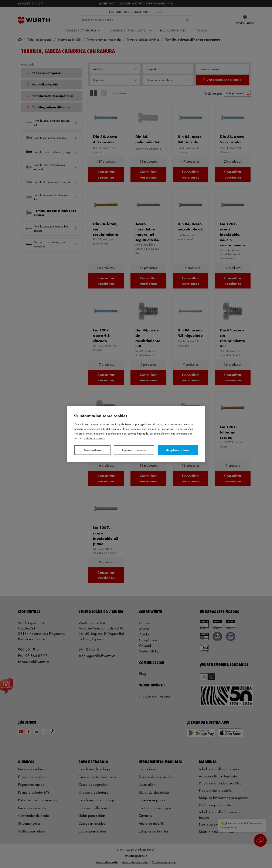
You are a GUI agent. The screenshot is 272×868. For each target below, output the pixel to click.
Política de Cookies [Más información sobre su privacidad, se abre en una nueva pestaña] (94, 438)
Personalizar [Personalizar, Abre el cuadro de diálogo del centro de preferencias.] (92, 450)
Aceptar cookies (178, 450)
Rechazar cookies (134, 450)
